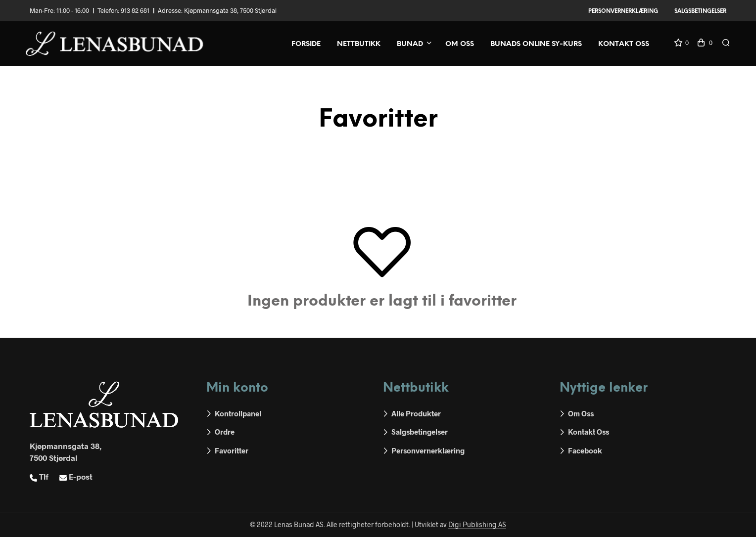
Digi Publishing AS (477, 525)
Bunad (410, 44)
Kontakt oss (624, 44)
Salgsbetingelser (700, 11)
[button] (681, 43)
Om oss (460, 44)
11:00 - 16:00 (73, 10)
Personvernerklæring (623, 11)
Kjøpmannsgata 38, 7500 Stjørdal (230, 10)
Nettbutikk (359, 44)
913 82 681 (135, 10)
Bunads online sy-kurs (536, 44)
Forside (306, 44)
